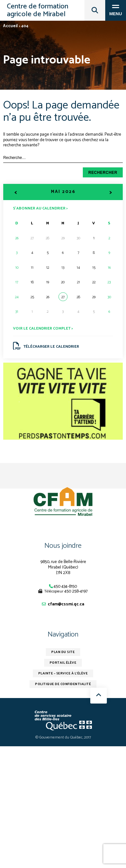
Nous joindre (63, 546)
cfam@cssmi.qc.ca (66, 604)
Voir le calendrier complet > (43, 328)
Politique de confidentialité (63, 684)
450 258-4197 (76, 591)
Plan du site (63, 652)
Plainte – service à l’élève (63, 673)
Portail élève (63, 663)
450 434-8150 (65, 586)
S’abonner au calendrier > (40, 208)
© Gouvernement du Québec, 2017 (63, 737)
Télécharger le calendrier (46, 346)
